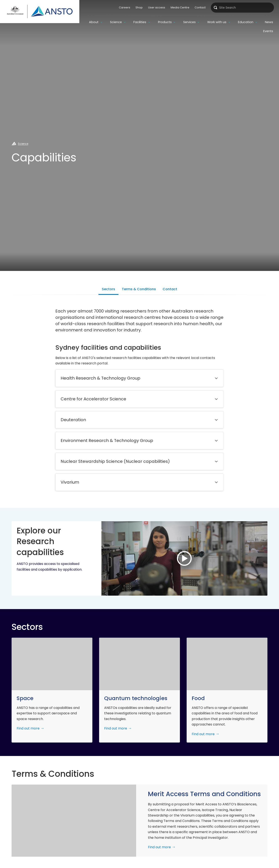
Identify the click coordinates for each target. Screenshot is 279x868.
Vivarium (70, 482)
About (94, 22)
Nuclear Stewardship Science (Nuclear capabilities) (115, 461)
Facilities (140, 22)
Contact (200, 7)
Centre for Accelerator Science (93, 399)
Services (189, 22)
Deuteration (73, 420)
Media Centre (180, 7)
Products (165, 22)
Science (116, 22)
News (269, 22)
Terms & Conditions (139, 289)
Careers (125, 7)
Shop (139, 7)
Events (268, 31)
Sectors (108, 289)
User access (157, 7)
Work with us (217, 22)
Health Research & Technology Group (100, 378)
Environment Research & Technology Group (107, 441)
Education (246, 22)
